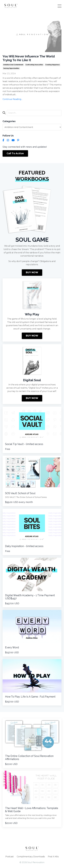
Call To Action (15, 153)
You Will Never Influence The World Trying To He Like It (29, 58)
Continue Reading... (12, 99)
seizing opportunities (11, 68)
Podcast (10, 857)
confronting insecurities (34, 65)
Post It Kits (53, 857)
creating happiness (52, 65)
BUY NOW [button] (32, 272)
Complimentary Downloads (31, 857)
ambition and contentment (13, 65)
